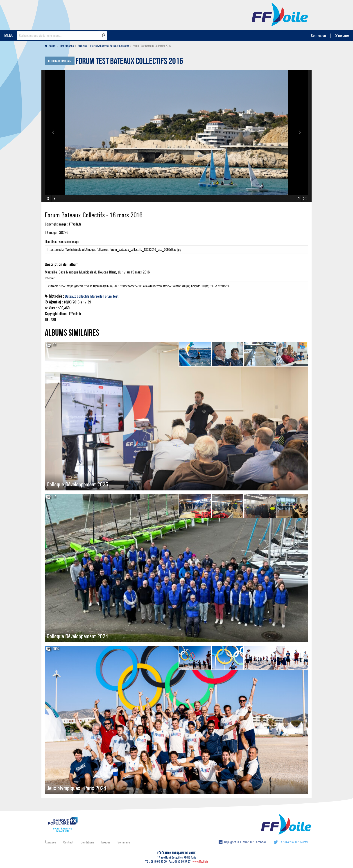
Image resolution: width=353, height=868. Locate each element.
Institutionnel (67, 46)
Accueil (51, 46)
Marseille (96, 296)
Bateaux (70, 296)
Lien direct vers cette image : (176, 247)
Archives (82, 46)
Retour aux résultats (60, 61)
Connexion (318, 35)
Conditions (87, 842)
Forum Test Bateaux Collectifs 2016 (129, 62)
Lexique (106, 842)
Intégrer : (176, 283)
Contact (68, 842)
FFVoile (280, 14)
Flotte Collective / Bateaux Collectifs (110, 46)
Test (115, 296)
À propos (50, 842)
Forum (107, 296)
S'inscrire (342, 35)
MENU (9, 35)
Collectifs (83, 296)
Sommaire (124, 842)
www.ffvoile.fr (200, 862)
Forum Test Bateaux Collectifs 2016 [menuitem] (152, 46)
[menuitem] (51, 46)
